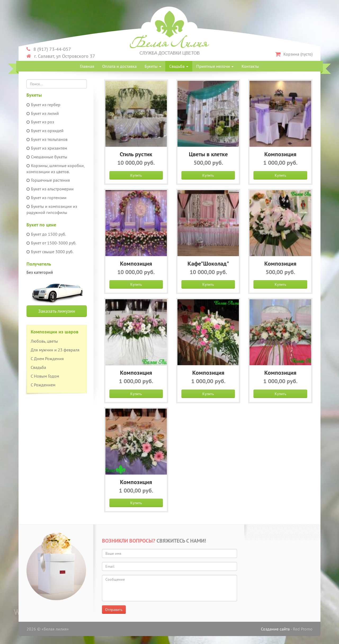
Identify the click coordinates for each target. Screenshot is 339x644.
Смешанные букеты (47, 157)
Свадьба (179, 66)
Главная (87, 66)
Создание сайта (275, 629)
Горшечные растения (48, 180)
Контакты (250, 66)
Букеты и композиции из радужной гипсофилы (52, 209)
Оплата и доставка (119, 66)
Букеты (153, 66)
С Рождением (43, 385)
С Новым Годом (45, 376)
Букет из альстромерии (50, 189)
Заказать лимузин (57, 311)
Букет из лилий (43, 113)
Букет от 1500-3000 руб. (51, 243)
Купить (136, 175)
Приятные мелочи (215, 66)
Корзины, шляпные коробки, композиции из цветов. (55, 169)
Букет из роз (40, 122)
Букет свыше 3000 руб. (50, 252)
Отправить (114, 610)
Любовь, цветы (44, 341)
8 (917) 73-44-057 (49, 49)
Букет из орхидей (45, 131)
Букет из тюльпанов (47, 139)
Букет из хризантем (47, 148)
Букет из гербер (43, 105)
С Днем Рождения (47, 359)
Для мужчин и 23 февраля (55, 350)
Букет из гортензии (46, 198)
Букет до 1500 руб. (46, 234)
